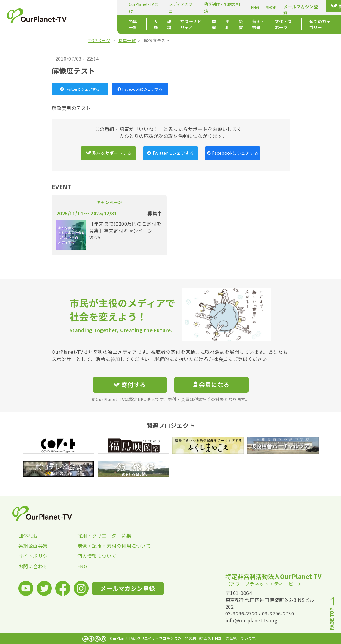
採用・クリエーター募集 (104, 536)
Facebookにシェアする (140, 89)
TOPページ (99, 40)
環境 (135, 24)
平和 (204, 24)
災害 (220, 24)
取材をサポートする (109, 153)
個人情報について (97, 556)
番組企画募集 (33, 546)
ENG (213, 7)
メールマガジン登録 (259, 10)
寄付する (304, 6)
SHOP (230, 7)
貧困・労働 (241, 24)
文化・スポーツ (272, 24)
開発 (189, 24)
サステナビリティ (163, 24)
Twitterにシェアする (80, 89)
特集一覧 (94, 24)
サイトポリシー (36, 556)
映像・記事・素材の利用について (107, 546)
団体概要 (28, 536)
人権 (120, 24)
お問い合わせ (33, 566)
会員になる (211, 385)
